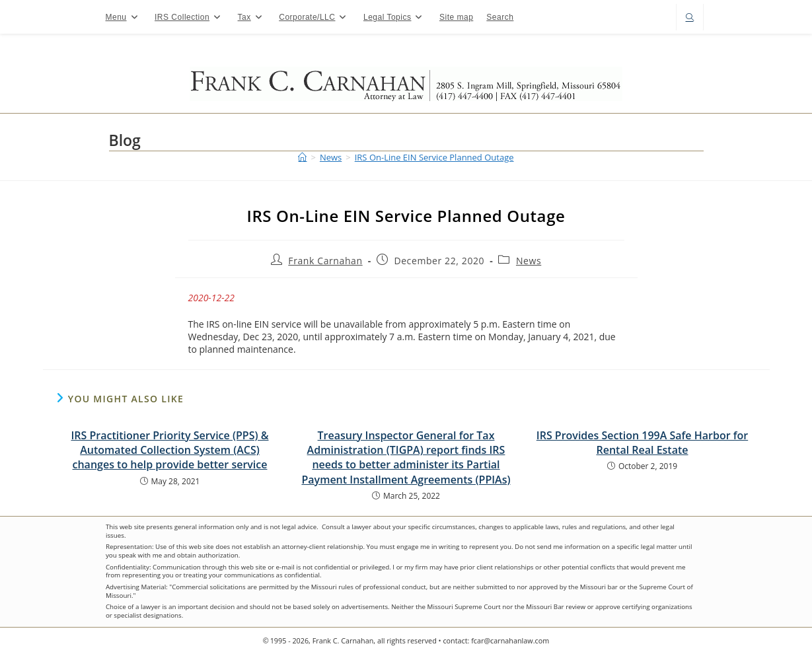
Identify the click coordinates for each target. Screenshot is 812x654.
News (529, 261)
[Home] (302, 157)
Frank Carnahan (325, 261)
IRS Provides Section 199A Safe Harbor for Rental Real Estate (642, 443)
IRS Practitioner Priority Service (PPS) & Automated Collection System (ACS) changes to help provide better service (169, 450)
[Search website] (690, 18)
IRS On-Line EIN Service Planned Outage (434, 157)
